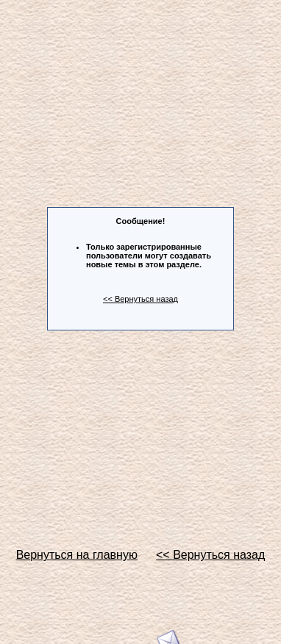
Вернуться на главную (77, 555)
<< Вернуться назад (140, 299)
